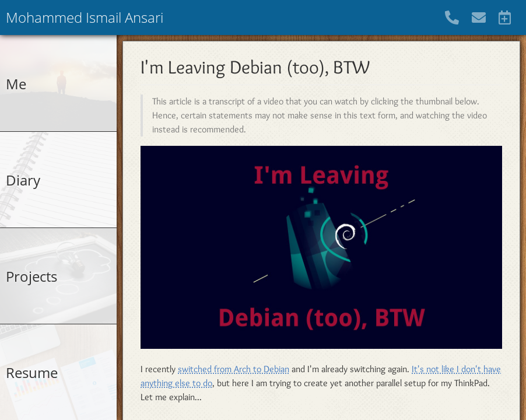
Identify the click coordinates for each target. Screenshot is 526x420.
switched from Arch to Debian (234, 369)
